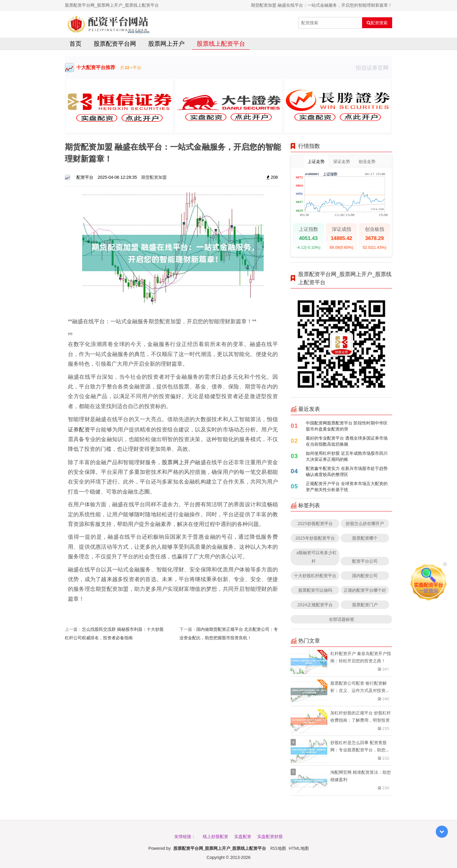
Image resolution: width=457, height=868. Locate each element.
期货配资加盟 (154, 177)
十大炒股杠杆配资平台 (315, 575)
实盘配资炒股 (270, 836)
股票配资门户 (365, 605)
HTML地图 (299, 848)
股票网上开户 (166, 43)
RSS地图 (278, 848)
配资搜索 (377, 23)
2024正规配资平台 (315, 605)
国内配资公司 (365, 575)
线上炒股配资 (215, 836)
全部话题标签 (342, 619)
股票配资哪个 (365, 538)
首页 (75, 43)
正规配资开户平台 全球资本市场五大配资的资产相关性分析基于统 (347, 486)
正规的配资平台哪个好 (365, 590)
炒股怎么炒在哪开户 (365, 523)
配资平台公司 (365, 561)
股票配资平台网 (115, 43)
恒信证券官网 (374, 68)
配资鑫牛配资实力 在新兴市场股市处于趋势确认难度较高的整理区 (347, 471)
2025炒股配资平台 (315, 523)
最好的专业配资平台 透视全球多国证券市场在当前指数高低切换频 (347, 441)
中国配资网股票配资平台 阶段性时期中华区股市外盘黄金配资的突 (347, 426)
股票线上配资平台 (221, 43)
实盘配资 (243, 836)
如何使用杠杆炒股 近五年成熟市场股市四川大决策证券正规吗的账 (347, 456)
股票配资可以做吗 (315, 590)
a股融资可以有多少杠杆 (317, 557)
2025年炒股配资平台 (315, 538)
